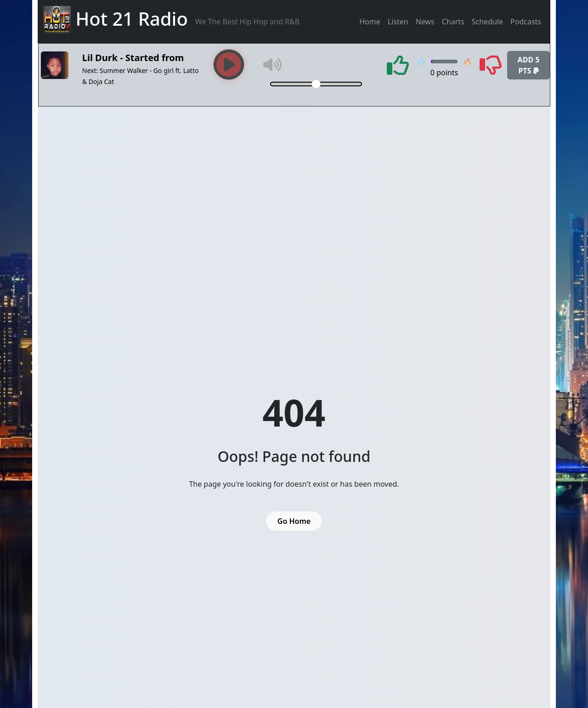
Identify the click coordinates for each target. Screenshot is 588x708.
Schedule (487, 22)
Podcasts (526, 22)
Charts (453, 22)
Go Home (294, 521)
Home (370, 22)
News (425, 22)
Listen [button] (398, 22)
